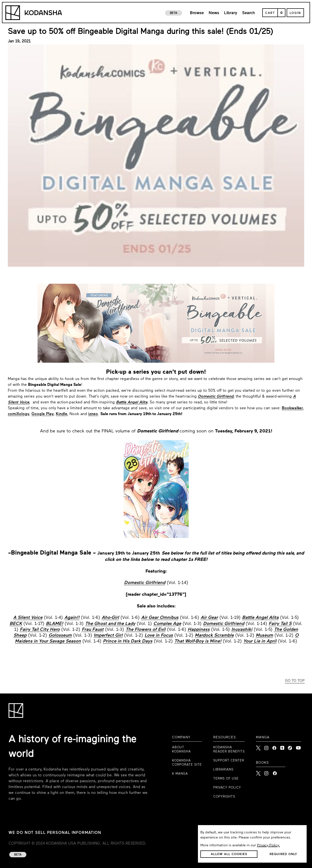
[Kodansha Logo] (34, 13)
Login (295, 13)
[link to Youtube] (298, 747)
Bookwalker (292, 408)
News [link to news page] (214, 13)
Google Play (43, 414)
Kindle (62, 414)
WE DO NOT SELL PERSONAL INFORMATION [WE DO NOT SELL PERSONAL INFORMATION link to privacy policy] (55, 833)
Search (249, 13)
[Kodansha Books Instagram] (267, 772)
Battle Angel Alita (132, 402)
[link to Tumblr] (282, 747)
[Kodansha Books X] (258, 772)
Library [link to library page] (231, 13)
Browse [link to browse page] (197, 13)
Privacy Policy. (268, 845)
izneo (93, 414)
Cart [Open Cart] (270, 13)
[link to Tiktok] (290, 747)
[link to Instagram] (266, 747)
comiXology (19, 414)
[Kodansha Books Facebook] (275, 772)
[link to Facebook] (274, 747)
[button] (229, 854)
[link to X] (258, 747)
